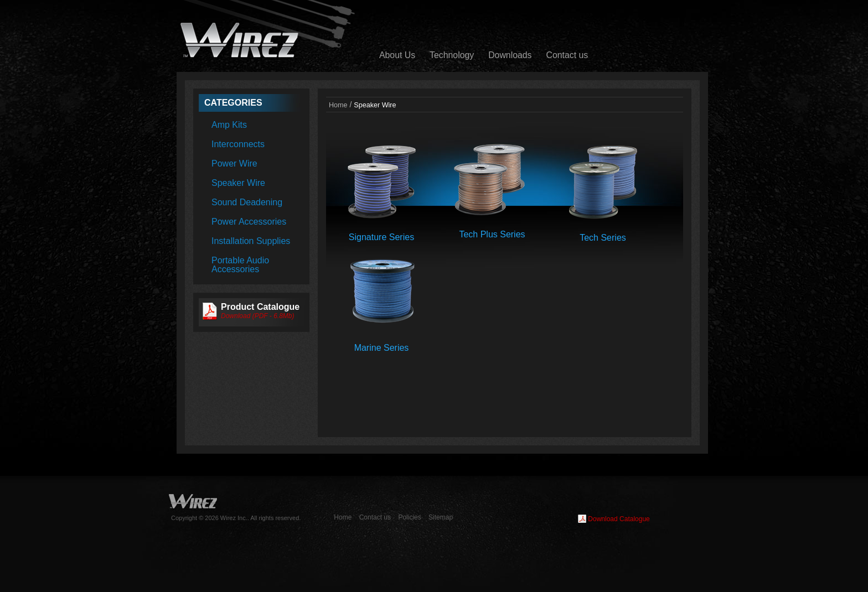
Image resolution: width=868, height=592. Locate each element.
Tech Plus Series (492, 234)
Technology (452, 55)
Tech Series (603, 238)
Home (338, 105)
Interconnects (238, 144)
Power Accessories (249, 222)
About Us (397, 55)
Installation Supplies (251, 241)
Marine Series (382, 348)
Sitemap (441, 517)
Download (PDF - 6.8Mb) (258, 316)
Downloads (510, 55)
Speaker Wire (238, 183)
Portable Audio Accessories (240, 265)
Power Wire (234, 163)
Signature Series (381, 237)
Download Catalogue (619, 519)
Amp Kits (229, 125)
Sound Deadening (247, 202)
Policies (409, 517)
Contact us (567, 55)
